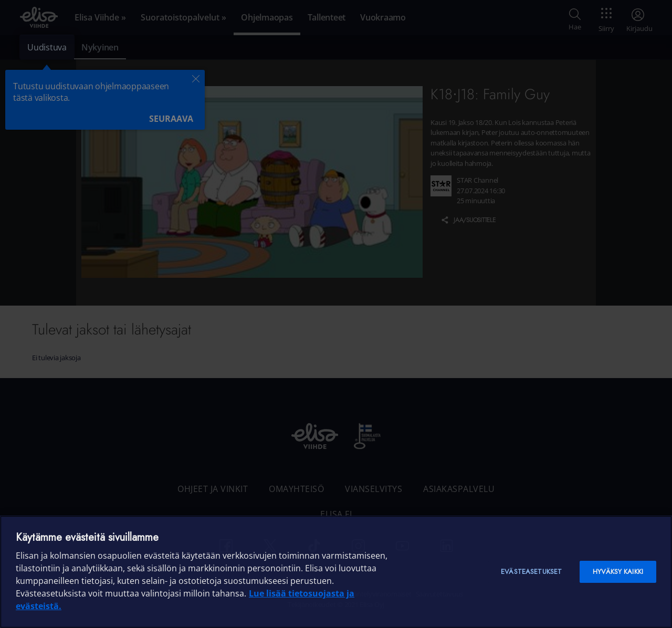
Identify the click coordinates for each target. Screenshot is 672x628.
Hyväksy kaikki (618, 572)
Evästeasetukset (531, 572)
